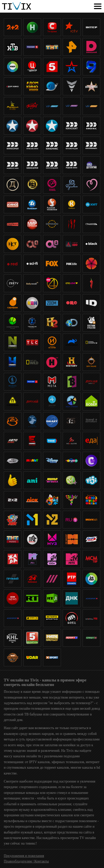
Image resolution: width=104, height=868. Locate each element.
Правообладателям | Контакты (26, 861)
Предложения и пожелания (24, 856)
